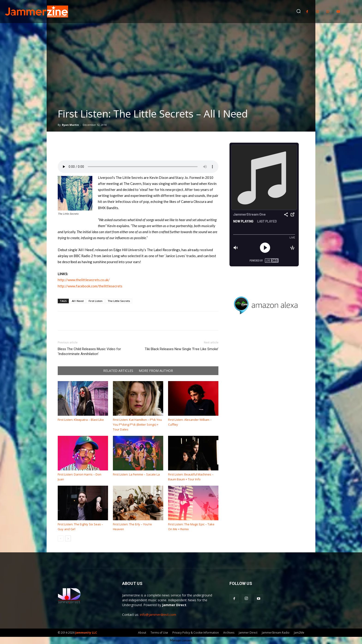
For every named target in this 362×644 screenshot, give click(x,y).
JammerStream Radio (276, 633)
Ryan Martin (70, 125)
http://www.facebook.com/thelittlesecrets (90, 286)
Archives (229, 633)
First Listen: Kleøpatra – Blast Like (81, 420)
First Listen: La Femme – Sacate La (136, 474)
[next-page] (68, 538)
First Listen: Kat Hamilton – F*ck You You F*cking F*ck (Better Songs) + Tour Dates (137, 424)
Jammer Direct (248, 633)
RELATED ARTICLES (118, 371)
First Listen (96, 301)
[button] (299, 11)
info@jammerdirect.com (158, 615)
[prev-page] (61, 538)
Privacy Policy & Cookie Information (196, 633)
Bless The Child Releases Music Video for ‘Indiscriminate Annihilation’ (89, 351)
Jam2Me (299, 633)
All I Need (78, 301)
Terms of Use (159, 633)
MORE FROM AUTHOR (156, 371)
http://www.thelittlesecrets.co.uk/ (84, 280)
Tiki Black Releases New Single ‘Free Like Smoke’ (182, 349)
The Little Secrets (119, 301)
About (142, 633)
